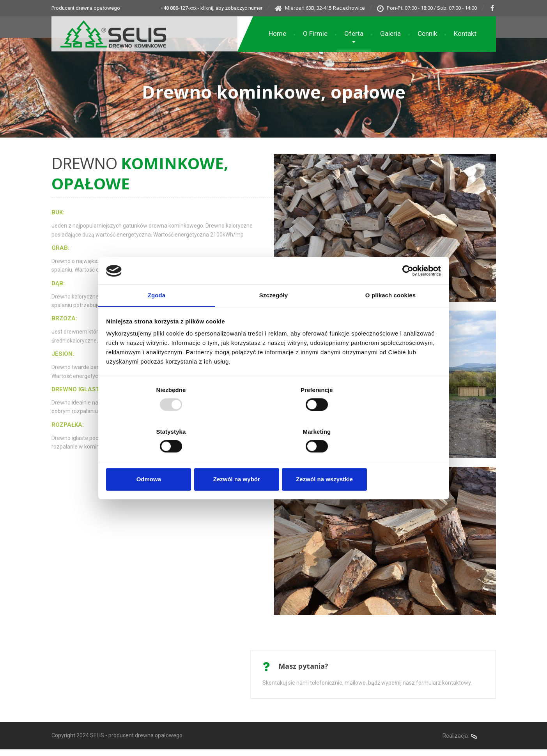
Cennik (427, 34)
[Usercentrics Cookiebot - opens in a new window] (406, 292)
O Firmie (315, 34)
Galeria (390, 34)
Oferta (354, 34)
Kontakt (465, 34)
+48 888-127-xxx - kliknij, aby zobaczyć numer (201, 8)
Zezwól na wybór (273, 458)
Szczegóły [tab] (273, 317)
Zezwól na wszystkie (386, 458)
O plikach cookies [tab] (390, 317)
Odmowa (161, 458)
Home (277, 34)
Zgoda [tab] (157, 317)
